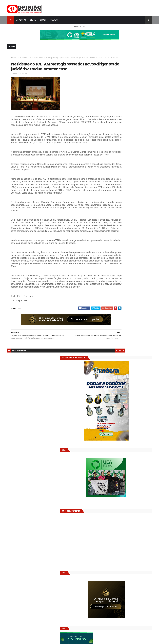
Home (13, 58)
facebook (97, 394)
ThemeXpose (21, 641)
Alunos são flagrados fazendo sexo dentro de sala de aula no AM (133, 373)
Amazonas (21, 20)
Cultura (54, 20)
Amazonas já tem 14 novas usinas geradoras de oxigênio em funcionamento (125, 426)
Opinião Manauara (120, 408)
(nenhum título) (125, 392)
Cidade (43, 20)
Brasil (33, 20)
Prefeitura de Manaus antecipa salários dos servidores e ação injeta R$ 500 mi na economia (135, 384)
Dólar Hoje (111, 470)
